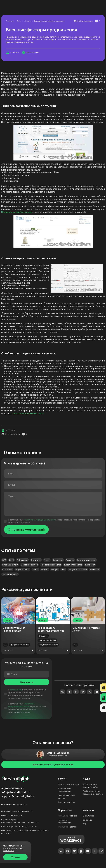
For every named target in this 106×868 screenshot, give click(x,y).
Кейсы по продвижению (65, 821)
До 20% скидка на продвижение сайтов (93, 792)
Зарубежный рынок (78, 570)
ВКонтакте (7, 570)
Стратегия (36, 560)
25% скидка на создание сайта (90, 786)
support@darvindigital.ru (18, 796)
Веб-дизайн (22, 560)
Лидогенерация (10, 574)
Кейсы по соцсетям (67, 827)
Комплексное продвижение (64, 790)
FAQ (85, 824)
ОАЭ (63, 570)
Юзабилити (58, 560)
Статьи (28, 21)
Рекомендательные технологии (13, 849)
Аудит (47, 560)
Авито (35, 570)
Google (55, 570)
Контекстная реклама (68, 784)
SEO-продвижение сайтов (67, 797)
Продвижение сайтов (51, 565)
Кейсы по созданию (68, 816)
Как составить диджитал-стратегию (51, 629)
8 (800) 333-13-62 (51, 11)
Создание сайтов (29, 565)
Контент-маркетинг (86, 560)
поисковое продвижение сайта (28, 413)
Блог (19, 21)
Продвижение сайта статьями (17, 212)
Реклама (70, 560)
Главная (10, 21)
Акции (86, 779)
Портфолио (65, 810)
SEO (4, 560)
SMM (11, 560)
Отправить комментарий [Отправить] (26, 530)
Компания (95, 570)
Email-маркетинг (10, 565)
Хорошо (15, 857)
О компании (88, 816)
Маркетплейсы (22, 570)
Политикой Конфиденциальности (40, 520)
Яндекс (45, 570)
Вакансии (87, 820)
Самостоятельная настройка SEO (14, 629)
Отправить (27, 682)
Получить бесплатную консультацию (53, 765)
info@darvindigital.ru (15, 792)
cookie (21, 846)
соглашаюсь (16, 690)
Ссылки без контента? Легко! (86, 629)
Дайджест (90, 565)
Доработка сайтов (73, 565)
